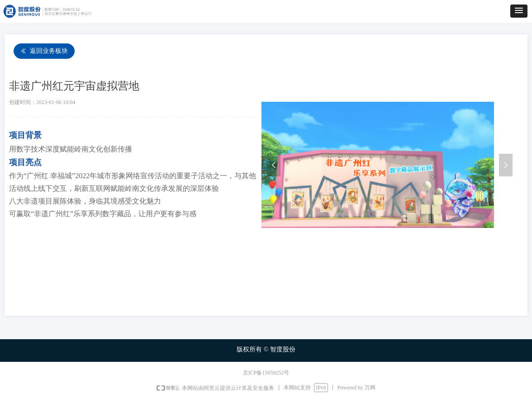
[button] (519, 11)
